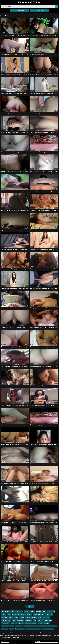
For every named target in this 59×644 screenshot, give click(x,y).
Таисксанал (20, 620)
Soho (44, 612)
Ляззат (4, 614)
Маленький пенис (20, 629)
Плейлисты (20, 10)
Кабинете (40, 626)
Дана (9, 614)
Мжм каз (54, 626)
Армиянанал (29, 620)
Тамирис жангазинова (29, 626)
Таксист (22, 617)
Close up (32, 612)
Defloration (20, 612)
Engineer (39, 612)
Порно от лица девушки (18, 623)
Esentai (13, 612)
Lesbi (14, 620)
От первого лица (6, 620)
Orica (53, 612)
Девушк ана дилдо (31, 623)
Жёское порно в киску (7, 626)
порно (30, 3)
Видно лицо (46, 617)
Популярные (16, 614)
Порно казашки (5, 642)
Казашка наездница (39, 614)
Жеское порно (48, 620)
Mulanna (29, 614)
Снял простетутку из (48, 629)
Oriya (49, 612)
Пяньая (11, 629)
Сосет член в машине (7, 617)
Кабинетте (47, 626)
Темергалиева (5, 612)
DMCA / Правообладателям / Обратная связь (46, 642)
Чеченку (40, 620)
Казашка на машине (31, 617)
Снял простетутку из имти (34, 629)
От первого (5, 629)
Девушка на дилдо (44, 623)
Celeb (16, 617)
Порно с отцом (5, 623)
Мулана (23, 614)
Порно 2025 (49, 614)
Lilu (35, 620)
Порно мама (18, 626)
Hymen (26, 612)
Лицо (40, 617)
